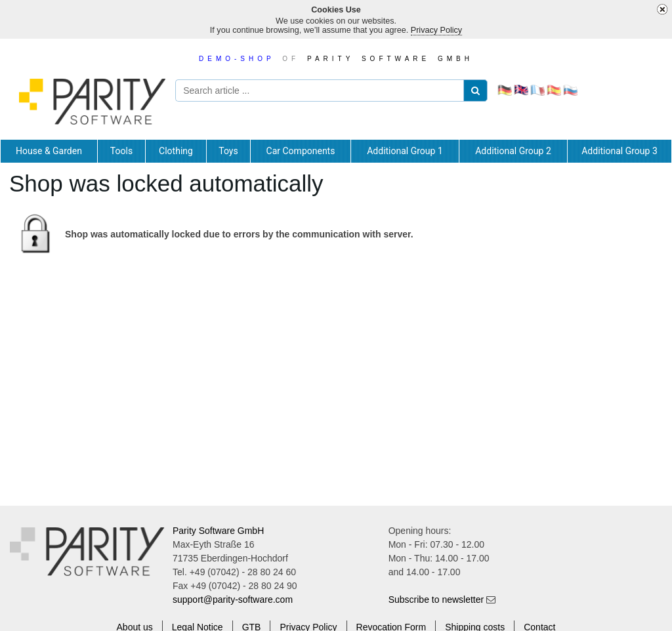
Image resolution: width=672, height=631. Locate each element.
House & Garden (49, 151)
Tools (121, 151)
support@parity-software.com (233, 600)
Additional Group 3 (619, 151)
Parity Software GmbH (218, 531)
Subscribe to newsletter (436, 600)
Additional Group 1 (405, 151)
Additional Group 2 (513, 151)
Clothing (176, 151)
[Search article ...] (328, 91)
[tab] (49, 151)
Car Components (301, 151)
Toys (228, 151)
